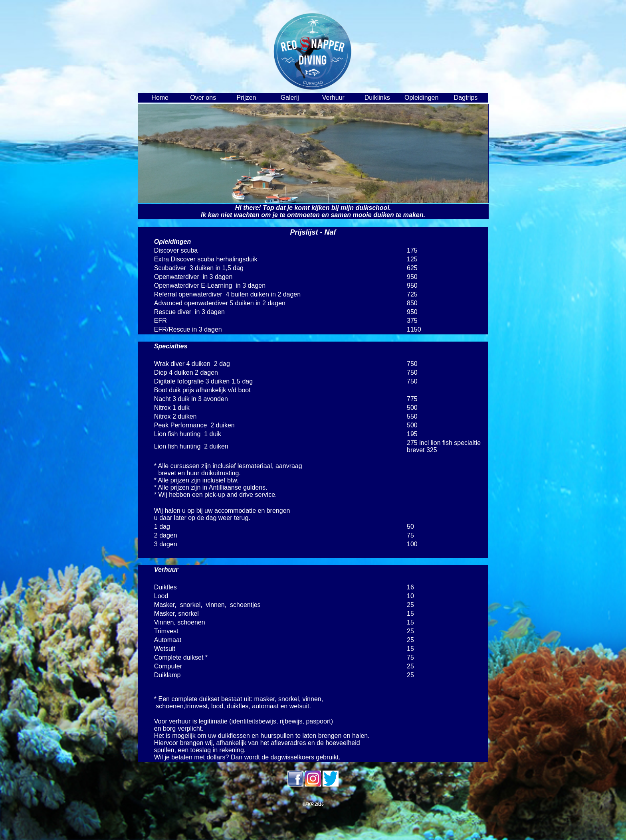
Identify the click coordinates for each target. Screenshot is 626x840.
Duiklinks (377, 98)
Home (160, 98)
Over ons (203, 98)
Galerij (290, 98)
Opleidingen (421, 98)
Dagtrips (466, 98)
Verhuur (333, 98)
